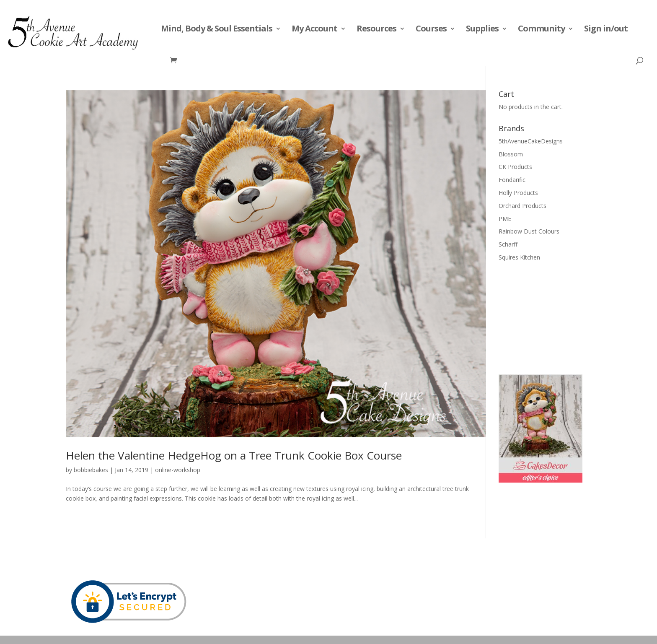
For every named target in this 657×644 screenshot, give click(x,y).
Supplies (482, 30)
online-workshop (178, 470)
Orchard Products (522, 206)
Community (541, 30)
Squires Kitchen (519, 257)
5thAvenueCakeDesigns (531, 141)
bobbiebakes (91, 470)
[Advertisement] (541, 317)
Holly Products (518, 193)
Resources (376, 30)
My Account (314, 30)
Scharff (508, 244)
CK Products (515, 167)
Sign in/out (606, 30)
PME (505, 219)
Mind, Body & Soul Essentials (217, 30)
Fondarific (512, 180)
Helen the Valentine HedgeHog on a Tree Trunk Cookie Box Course (234, 455)
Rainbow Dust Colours (529, 231)
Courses (431, 30)
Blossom (511, 154)
